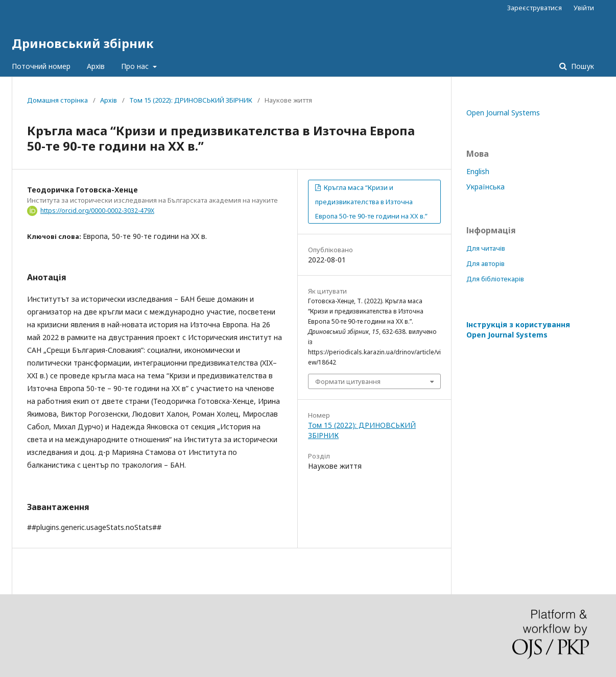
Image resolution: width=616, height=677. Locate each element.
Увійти (584, 8)
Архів (96, 66)
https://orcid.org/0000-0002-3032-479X (97, 211)
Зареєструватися (535, 8)
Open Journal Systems (503, 113)
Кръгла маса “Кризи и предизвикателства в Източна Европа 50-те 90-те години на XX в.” (371, 202)
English (478, 171)
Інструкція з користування (518, 330)
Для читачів (486, 248)
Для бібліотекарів (495, 279)
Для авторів (485, 263)
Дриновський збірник (83, 43)
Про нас (136, 66)
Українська (485, 187)
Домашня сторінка (57, 100)
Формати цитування (348, 381)
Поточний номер (41, 66)
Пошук (582, 66)
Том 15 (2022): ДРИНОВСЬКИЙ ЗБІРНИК (191, 100)
